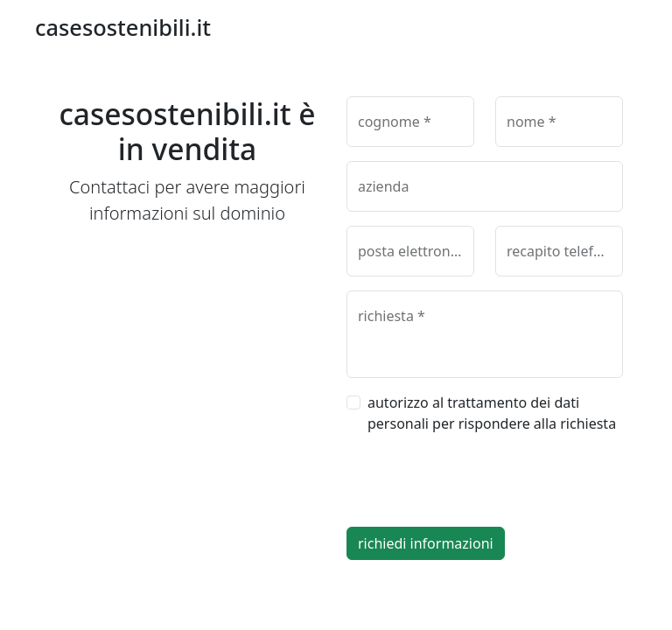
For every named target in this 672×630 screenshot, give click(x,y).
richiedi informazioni (426, 543)
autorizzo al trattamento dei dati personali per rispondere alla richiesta (492, 413)
